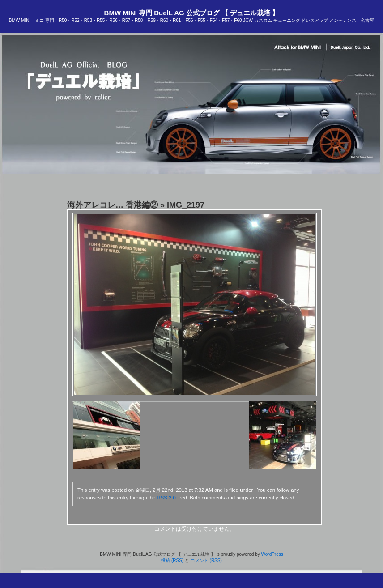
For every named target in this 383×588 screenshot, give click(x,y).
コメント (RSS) (206, 560)
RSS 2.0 (166, 498)
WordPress (272, 554)
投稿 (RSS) (172, 560)
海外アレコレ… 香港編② (113, 205)
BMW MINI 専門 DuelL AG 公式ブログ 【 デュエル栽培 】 (192, 13)
